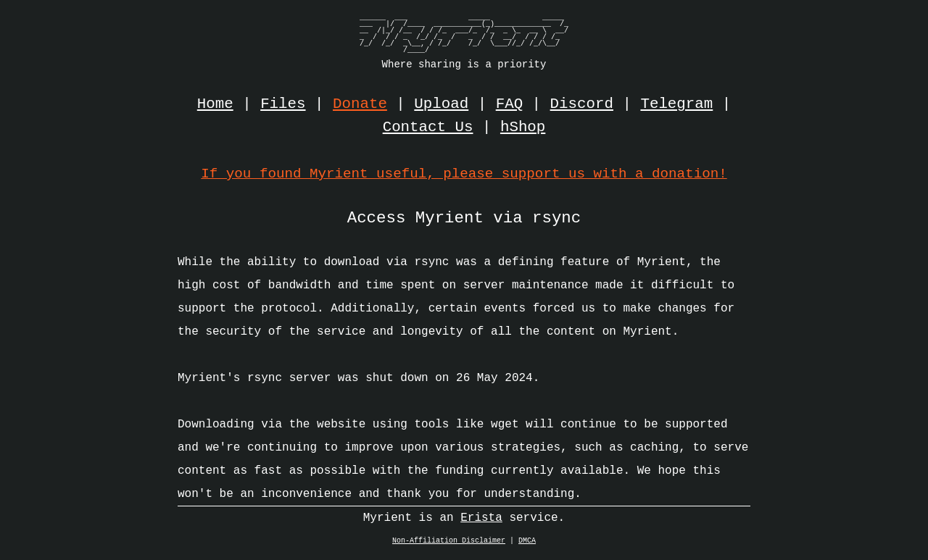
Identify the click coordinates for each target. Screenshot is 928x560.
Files (283, 104)
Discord (582, 104)
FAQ (509, 104)
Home (215, 104)
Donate (360, 104)
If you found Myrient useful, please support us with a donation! (464, 174)
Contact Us (428, 128)
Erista (481, 522)
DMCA (527, 545)
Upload (441, 104)
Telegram (676, 104)
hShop (523, 128)
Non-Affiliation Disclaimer (449, 545)
